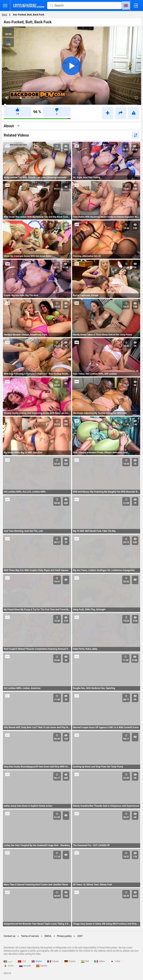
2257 (80, 936)
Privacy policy (64, 936)
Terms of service (30, 936)
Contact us (10, 936)
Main (5, 15)
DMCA (48, 936)
